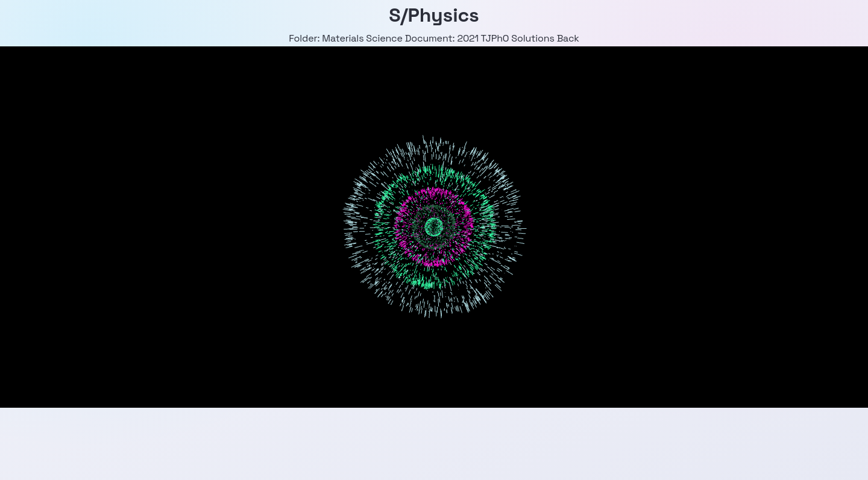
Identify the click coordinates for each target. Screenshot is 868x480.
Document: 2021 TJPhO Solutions (480, 38)
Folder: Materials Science (346, 38)
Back (568, 38)
